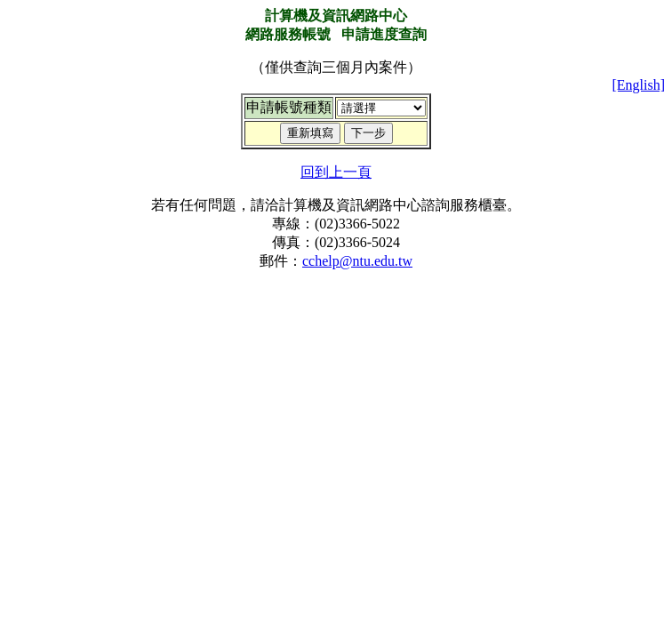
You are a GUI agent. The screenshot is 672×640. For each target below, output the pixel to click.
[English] (638, 85)
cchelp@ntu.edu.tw (357, 261)
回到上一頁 (336, 172)
